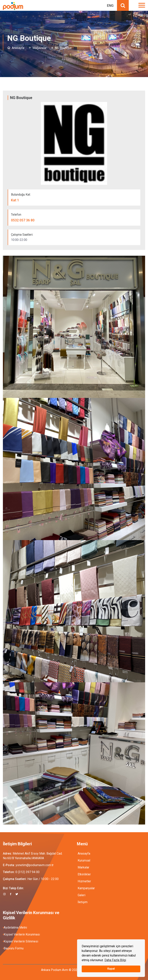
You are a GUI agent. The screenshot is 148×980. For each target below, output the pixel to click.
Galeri (82, 895)
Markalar (83, 867)
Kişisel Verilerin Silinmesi (21, 941)
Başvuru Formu (14, 948)
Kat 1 (15, 200)
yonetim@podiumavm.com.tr (35, 865)
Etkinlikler (84, 874)
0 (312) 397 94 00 (27, 872)
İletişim (83, 902)
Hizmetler (84, 881)
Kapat (111, 969)
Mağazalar (40, 48)
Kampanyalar (86, 888)
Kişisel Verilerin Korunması (22, 934)
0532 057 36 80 (23, 220)
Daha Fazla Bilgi (115, 960)
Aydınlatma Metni (15, 927)
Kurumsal (84, 860)
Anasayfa (18, 48)
